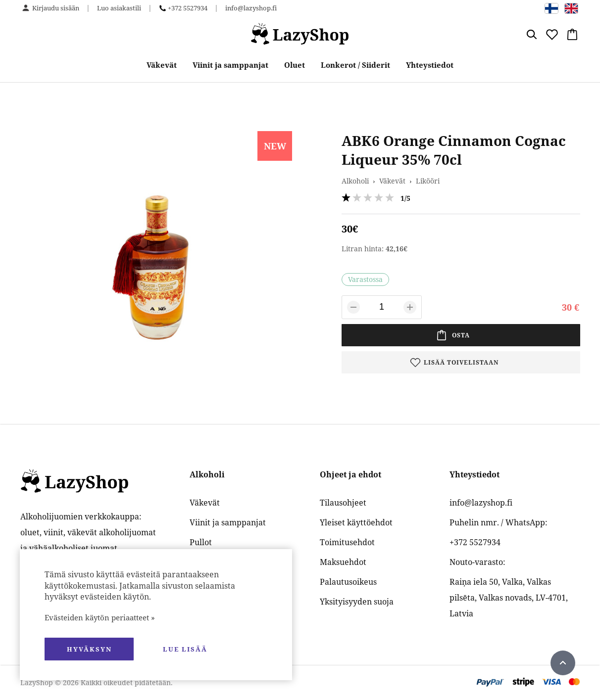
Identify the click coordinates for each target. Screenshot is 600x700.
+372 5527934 (188, 8)
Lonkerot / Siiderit (355, 65)
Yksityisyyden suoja (357, 602)
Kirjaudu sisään (56, 8)
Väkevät (162, 65)
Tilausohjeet (343, 503)
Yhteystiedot (430, 65)
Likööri (428, 181)
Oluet (295, 65)
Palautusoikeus (348, 582)
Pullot (201, 542)
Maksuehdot (343, 562)
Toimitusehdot (347, 542)
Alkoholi (355, 181)
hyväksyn (89, 649)
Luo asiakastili (119, 8)
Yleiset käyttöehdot (356, 522)
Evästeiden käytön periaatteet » (100, 617)
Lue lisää (185, 649)
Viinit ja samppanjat (230, 65)
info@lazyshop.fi (251, 8)
